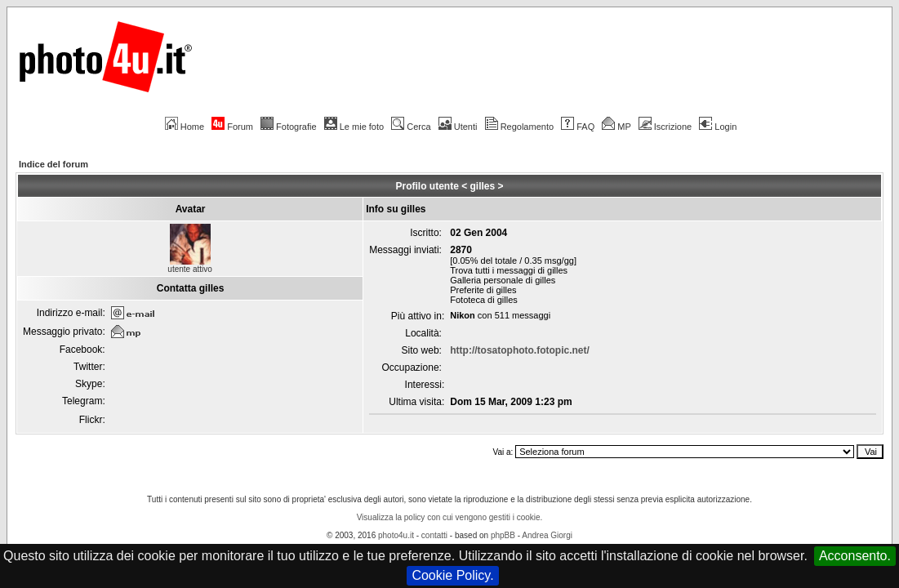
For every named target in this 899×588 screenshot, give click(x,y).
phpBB (503, 535)
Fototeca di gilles (484, 300)
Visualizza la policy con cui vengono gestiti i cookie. (450, 517)
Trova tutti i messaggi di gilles (509, 270)
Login (718, 127)
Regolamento (519, 127)
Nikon (463, 315)
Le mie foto (354, 127)
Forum (232, 127)
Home (185, 127)
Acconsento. (855, 556)
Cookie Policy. (452, 575)
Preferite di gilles (483, 290)
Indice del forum (53, 164)
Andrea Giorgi (547, 535)
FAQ (578, 127)
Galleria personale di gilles (503, 280)
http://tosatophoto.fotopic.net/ (520, 350)
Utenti (458, 127)
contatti (434, 535)
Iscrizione (665, 127)
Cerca (411, 127)
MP (616, 127)
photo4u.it (396, 535)
